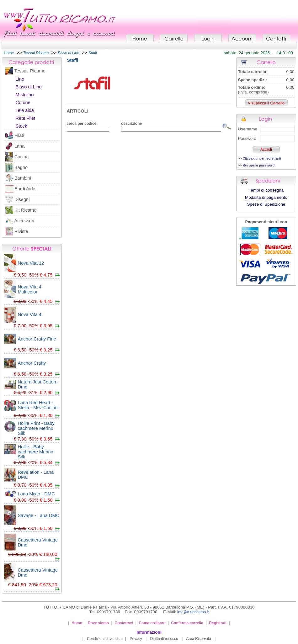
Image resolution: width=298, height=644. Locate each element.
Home (9, 53)
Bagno (21, 167)
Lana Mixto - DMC (36, 494)
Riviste (21, 231)
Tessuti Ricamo (30, 71)
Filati (19, 135)
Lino (20, 79)
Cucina (22, 157)
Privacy (136, 639)
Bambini (23, 178)
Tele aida (25, 110)
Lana (20, 146)
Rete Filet (26, 118)
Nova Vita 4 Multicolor (30, 289)
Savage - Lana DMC (39, 515)
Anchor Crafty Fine (37, 339)
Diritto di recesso (164, 639)
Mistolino (25, 95)
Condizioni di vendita (104, 639)
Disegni (22, 199)
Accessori (24, 221)
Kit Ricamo (26, 210)
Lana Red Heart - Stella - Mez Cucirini (38, 405)
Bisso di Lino (29, 87)
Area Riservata (199, 639)
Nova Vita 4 (30, 314)
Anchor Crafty (32, 363)
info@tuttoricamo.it (193, 612)
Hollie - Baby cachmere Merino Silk (36, 452)
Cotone (23, 103)
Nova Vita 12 (31, 263)
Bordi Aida (25, 189)
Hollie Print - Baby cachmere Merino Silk (36, 428)
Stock (21, 126)
